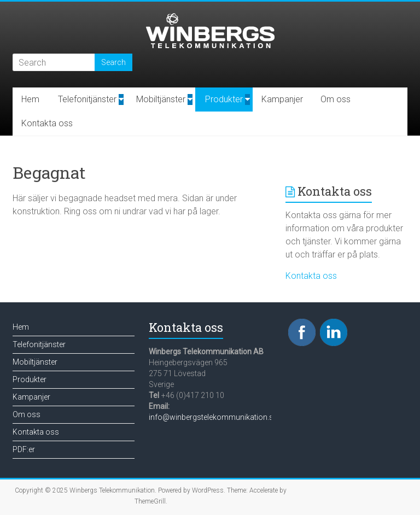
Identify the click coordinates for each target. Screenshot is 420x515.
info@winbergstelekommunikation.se (213, 417)
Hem (30, 99)
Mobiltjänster (161, 99)
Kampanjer (282, 99)
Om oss (336, 99)
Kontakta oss (47, 123)
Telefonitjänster (87, 99)
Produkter (224, 99)
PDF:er (24, 449)
